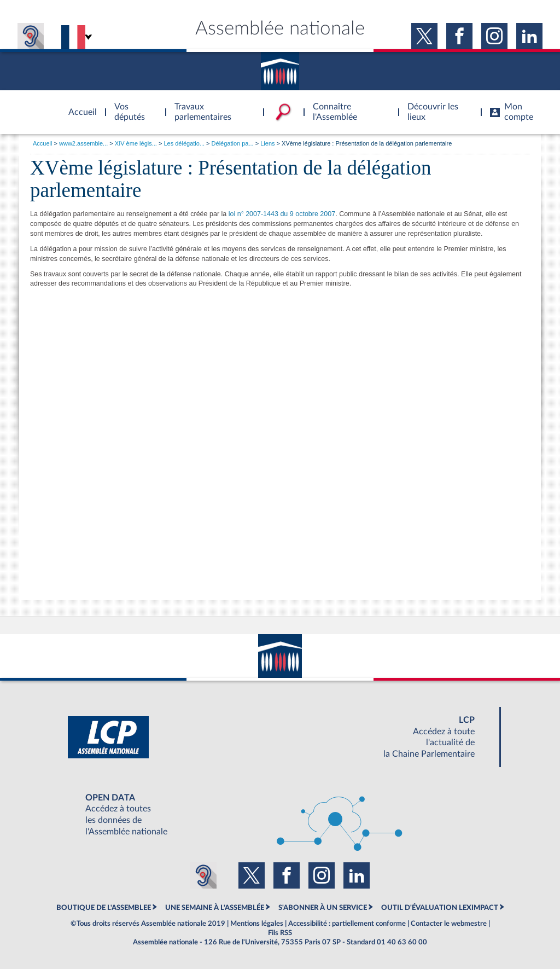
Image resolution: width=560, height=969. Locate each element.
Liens (267, 143)
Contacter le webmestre (449, 924)
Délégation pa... (233, 143)
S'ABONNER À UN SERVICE (323, 908)
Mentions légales (257, 924)
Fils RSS (280, 933)
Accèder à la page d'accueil (79, 106)
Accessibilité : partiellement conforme (347, 924)
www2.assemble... (83, 143)
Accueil (42, 143)
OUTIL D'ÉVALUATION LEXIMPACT (440, 908)
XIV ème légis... (136, 143)
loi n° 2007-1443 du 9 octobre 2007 (282, 214)
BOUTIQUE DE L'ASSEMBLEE (104, 908)
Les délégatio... (184, 143)
